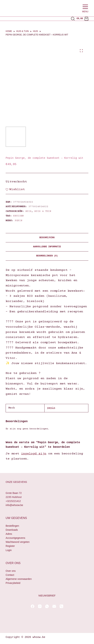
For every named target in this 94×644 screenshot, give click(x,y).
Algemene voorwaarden (19, 579)
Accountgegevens (15, 538)
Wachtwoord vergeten (18, 542)
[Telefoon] (61, 606)
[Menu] (85, 8)
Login (9, 550)
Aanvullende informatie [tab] (47, 247)
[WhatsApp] (47, 606)
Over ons (11, 571)
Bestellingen (12, 526)
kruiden (19, 216)
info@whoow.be (14, 505)
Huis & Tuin (43, 211)
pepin (19, 221)
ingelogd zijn (34, 454)
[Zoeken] (73, 19)
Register (10, 546)
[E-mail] (54, 606)
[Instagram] (40, 606)
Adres (9, 534)
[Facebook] (33, 606)
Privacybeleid (13, 583)
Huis (29, 211)
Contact (10, 575)
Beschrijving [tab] (47, 238)
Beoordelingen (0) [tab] (47, 256)
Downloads (12, 530)
